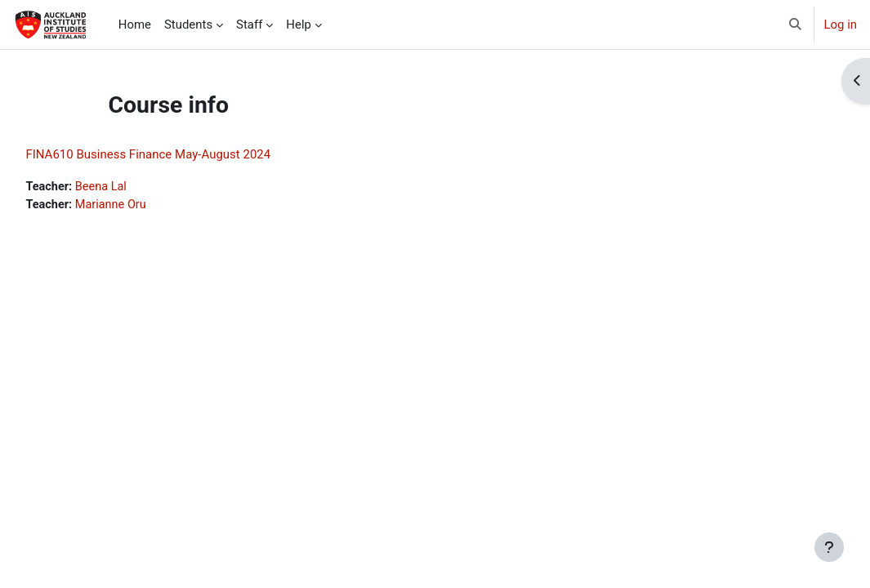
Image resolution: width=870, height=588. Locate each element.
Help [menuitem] (299, 24)
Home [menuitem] (135, 24)
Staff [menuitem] (249, 24)
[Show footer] (829, 547)
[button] (795, 24)
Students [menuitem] (188, 24)
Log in (841, 24)
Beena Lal (139, 187)
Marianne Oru (149, 206)
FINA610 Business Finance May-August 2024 (185, 154)
